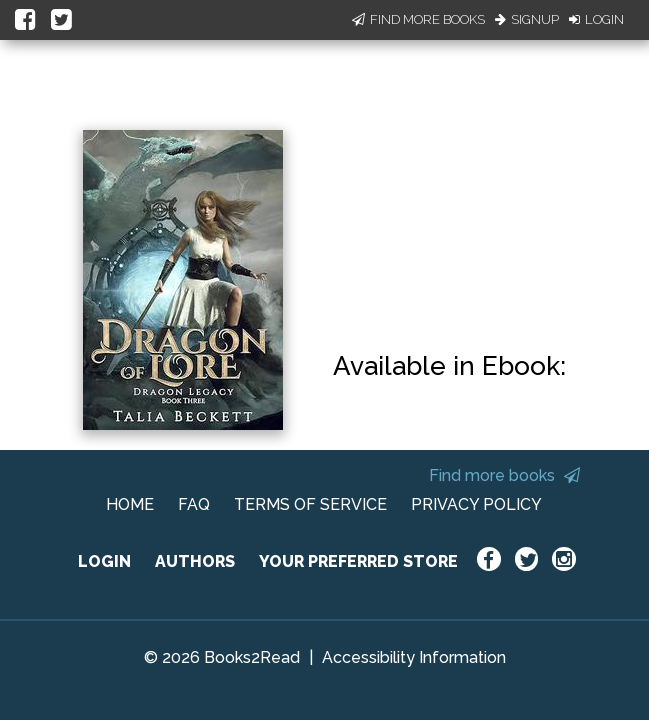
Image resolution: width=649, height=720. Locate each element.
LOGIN (104, 561)
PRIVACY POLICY (476, 504)
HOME (130, 504)
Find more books (504, 475)
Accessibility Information (414, 657)
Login (596, 19)
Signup (527, 19)
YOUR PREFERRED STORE (358, 561)
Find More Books (418, 19)
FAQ (194, 504)
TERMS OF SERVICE (310, 504)
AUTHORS (195, 561)
